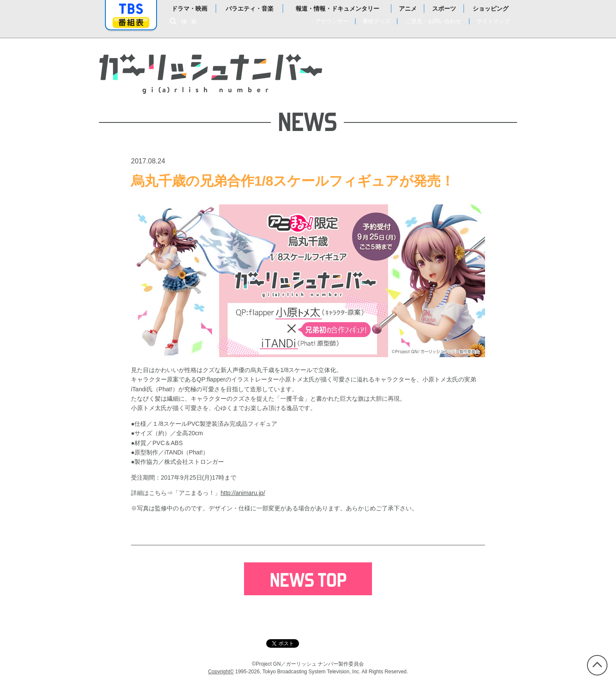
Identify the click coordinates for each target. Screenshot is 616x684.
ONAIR (392, 59)
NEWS (355, 59)
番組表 (131, 22)
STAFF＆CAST (442, 59)
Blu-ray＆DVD (466, 73)
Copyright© (221, 672)
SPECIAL (470, 86)
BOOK (435, 86)
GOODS (359, 86)
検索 (191, 22)
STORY (356, 73)
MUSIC (399, 86)
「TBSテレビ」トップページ (131, 9)
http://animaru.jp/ (243, 493)
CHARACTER (404, 73)
